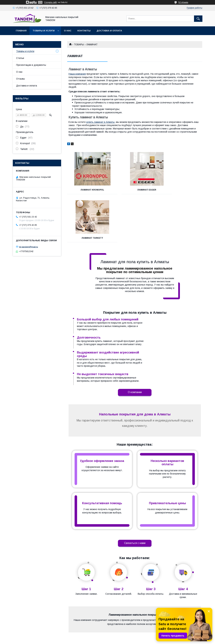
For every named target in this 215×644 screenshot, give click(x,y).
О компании (135, 321)
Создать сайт (51, 2)
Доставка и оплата (109, 31)
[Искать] (198, 19)
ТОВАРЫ (79, 44)
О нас (68, 31)
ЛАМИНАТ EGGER (135, 190)
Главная (21, 31)
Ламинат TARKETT (181, 190)
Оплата (63, 623)
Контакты (84, 31)
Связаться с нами (135, 472)
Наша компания (77, 74)
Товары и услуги (44, 31)
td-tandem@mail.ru (29, 247)
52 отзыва (183, 2)
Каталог (115, 619)
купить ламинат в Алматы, (101, 122)
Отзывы (20, 79)
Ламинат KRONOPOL (88, 190)
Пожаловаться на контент (127, 639)
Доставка (64, 619)
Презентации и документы (31, 65)
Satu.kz (122, 636)
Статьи (20, 58)
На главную (13, 619)
